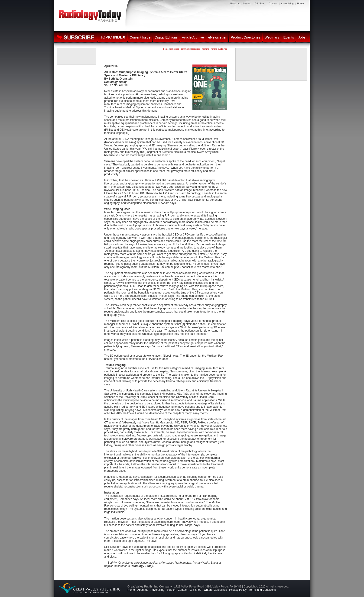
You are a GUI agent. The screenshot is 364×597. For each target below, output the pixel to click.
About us (234, 3)
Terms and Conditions (262, 590)
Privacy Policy (238, 590)
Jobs (302, 37)
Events (289, 37)
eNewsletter (217, 37)
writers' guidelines (219, 49)
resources (196, 49)
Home (301, 3)
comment (185, 49)
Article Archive (193, 37)
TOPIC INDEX (113, 37)
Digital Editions (166, 37)
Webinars (272, 37)
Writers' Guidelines (215, 590)
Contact (273, 3)
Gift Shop (260, 3)
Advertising (287, 3)
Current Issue (140, 37)
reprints (205, 49)
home (166, 49)
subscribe (175, 49)
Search (247, 3)
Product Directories (246, 37)
